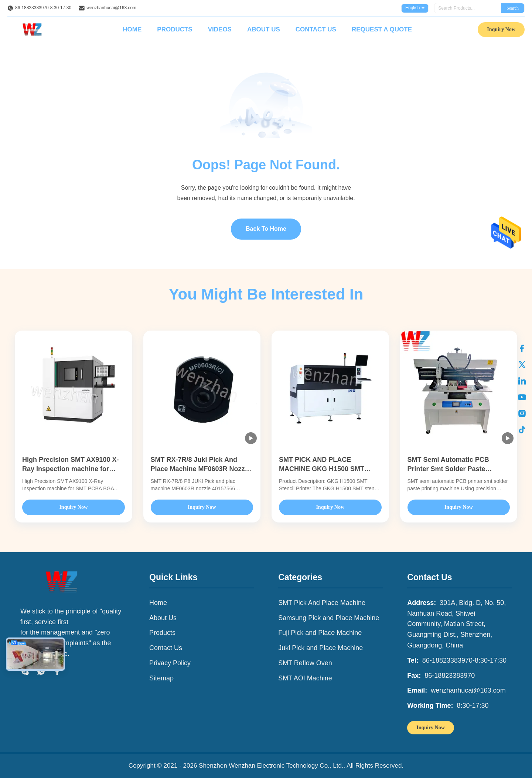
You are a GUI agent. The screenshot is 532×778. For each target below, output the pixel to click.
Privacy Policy (170, 663)
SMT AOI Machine (305, 678)
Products (175, 29)
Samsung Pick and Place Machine (329, 618)
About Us (264, 29)
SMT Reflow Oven (305, 663)
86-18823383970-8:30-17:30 (43, 8)
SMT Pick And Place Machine (322, 603)
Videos (220, 29)
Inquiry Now (501, 29)
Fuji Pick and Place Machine (320, 633)
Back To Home (266, 229)
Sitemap (161, 678)
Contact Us (316, 29)
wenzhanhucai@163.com (111, 8)
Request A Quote (382, 29)
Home (132, 29)
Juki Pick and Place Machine (320, 648)
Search (513, 8)
